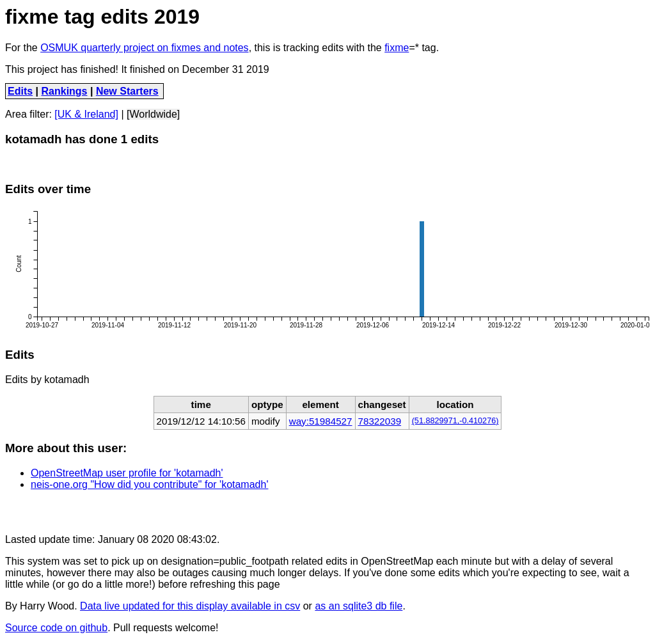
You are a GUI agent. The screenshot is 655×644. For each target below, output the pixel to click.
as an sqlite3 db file (359, 606)
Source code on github (56, 628)
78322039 (380, 421)
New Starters (127, 91)
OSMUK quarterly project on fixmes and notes (144, 48)
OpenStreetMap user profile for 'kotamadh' (127, 473)
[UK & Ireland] (86, 114)
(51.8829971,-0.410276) (455, 421)
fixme (397, 48)
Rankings (65, 91)
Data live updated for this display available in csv (190, 606)
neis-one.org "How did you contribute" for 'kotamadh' (149, 484)
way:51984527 (321, 421)
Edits (20, 91)
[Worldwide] (153, 114)
